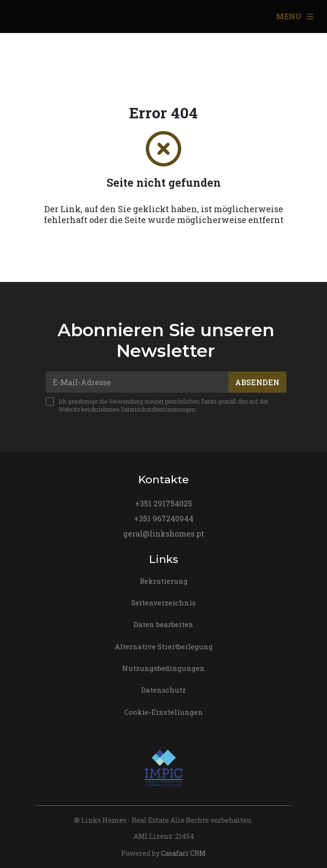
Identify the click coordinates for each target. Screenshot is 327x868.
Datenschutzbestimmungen (158, 409)
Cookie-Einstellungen (163, 712)
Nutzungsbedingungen (163, 668)
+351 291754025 (163, 503)
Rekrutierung (164, 581)
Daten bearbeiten (163, 624)
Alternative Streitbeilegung (164, 646)
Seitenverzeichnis (163, 603)
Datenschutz (163, 690)
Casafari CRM (183, 853)
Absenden (257, 382)
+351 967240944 (164, 518)
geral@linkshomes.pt (164, 533)
